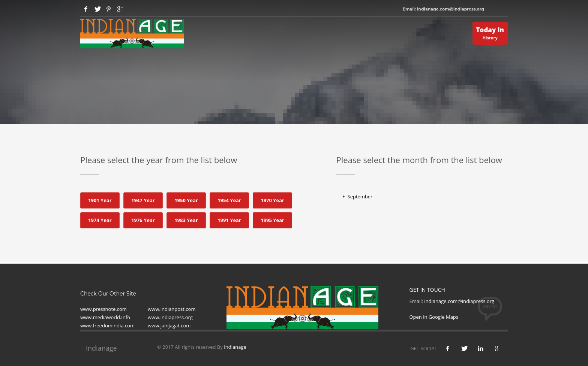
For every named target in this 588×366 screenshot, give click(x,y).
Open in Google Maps (434, 317)
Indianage (235, 347)
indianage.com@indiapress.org (459, 301)
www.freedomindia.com (107, 325)
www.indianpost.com (172, 309)
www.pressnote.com (103, 309)
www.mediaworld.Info (105, 317)
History (490, 35)
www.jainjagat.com (169, 325)
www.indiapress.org (170, 317)
